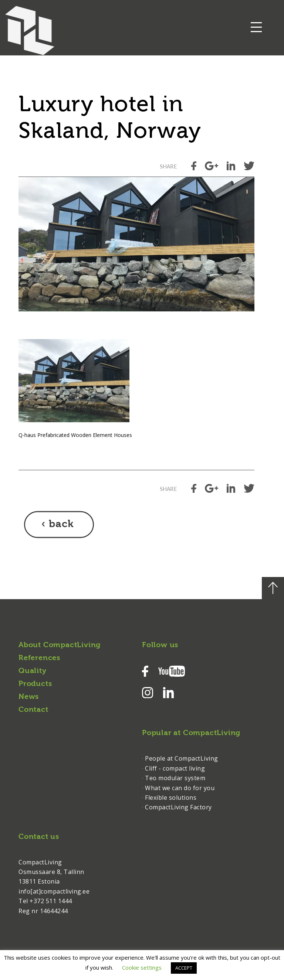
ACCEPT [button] (184, 968)
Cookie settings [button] (142, 967)
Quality (33, 671)
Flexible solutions (171, 798)
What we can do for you (180, 788)
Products (35, 684)
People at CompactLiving (182, 758)
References (39, 658)
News (29, 697)
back (61, 525)
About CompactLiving (60, 645)
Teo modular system (175, 778)
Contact (33, 710)
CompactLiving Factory (178, 807)
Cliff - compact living (175, 768)
